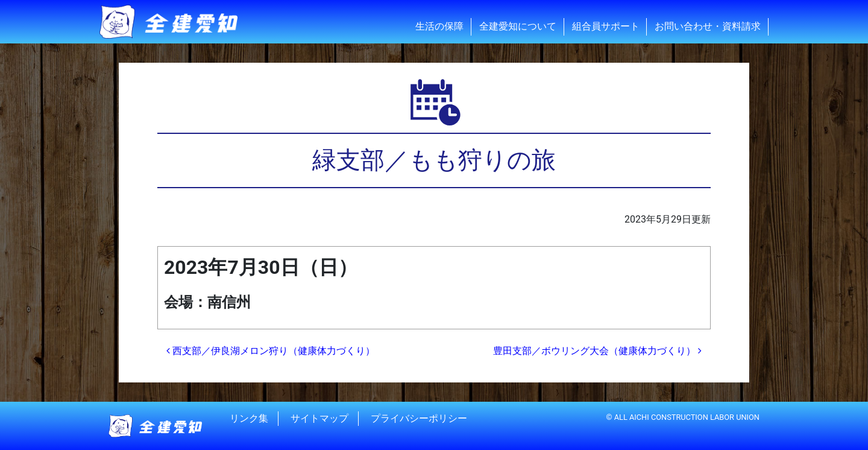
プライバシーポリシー (419, 418)
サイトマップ (319, 418)
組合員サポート (606, 26)
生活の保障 (439, 26)
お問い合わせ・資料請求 (708, 26)
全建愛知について (518, 26)
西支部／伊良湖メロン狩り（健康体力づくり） (271, 351)
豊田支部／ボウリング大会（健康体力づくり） (597, 351)
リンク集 (249, 418)
